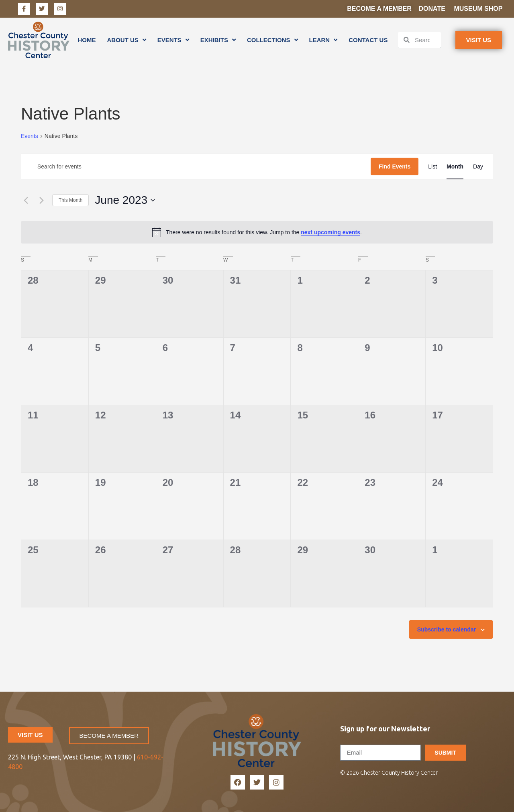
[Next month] (41, 200)
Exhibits (218, 40)
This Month (70, 200)
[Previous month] (26, 200)
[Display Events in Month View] (455, 167)
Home (87, 40)
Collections (272, 40)
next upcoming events (330, 232)
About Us (126, 40)
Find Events (395, 166)
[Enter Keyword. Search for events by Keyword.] (196, 167)
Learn (323, 40)
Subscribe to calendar (447, 629)
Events (173, 40)
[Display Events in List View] (432, 167)
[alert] (257, 232)
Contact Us (368, 40)
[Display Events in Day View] (478, 167)
